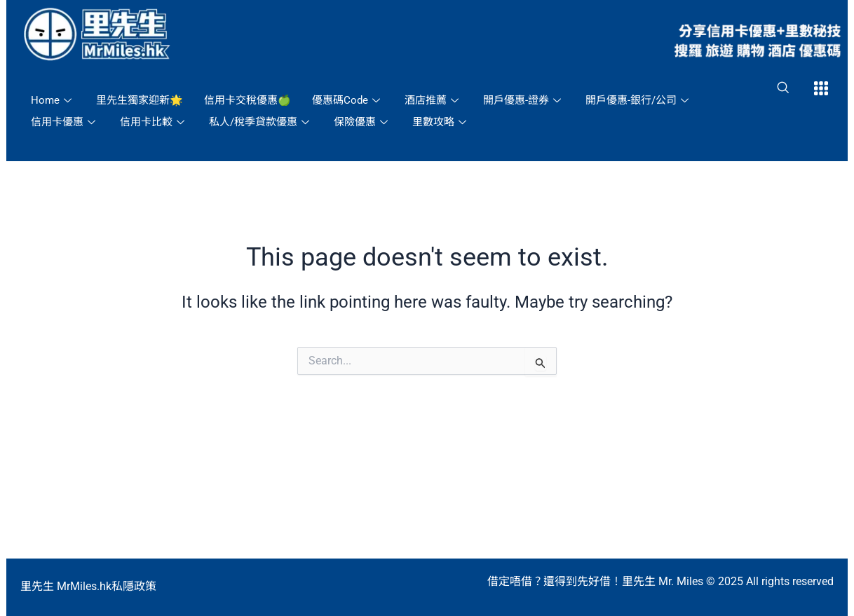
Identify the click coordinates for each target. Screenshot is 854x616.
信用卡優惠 (65, 122)
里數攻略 (441, 122)
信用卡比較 (154, 122)
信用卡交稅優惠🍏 (248, 100)
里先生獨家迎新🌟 (140, 100)
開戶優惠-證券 (524, 100)
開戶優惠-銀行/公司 (639, 100)
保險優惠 (362, 122)
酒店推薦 (433, 100)
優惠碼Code (348, 100)
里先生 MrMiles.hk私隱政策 (88, 586)
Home (53, 100)
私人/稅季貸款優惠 (261, 122)
